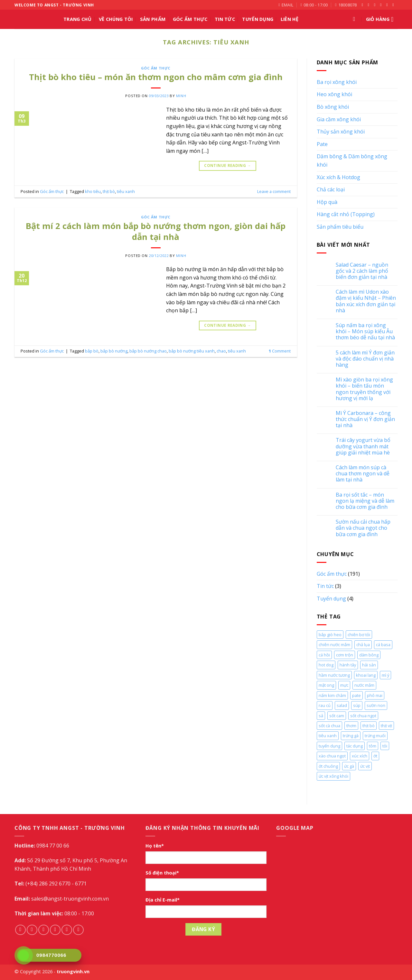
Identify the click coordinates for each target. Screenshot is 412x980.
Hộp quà (327, 202)
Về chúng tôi (116, 19)
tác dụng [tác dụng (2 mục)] (355, 746)
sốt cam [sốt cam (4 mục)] (337, 716)
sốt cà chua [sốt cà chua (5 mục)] (329, 726)
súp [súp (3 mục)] (357, 705)
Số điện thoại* (162, 873)
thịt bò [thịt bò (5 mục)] (369, 726)
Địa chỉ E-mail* (163, 900)
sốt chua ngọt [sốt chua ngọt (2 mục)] (363, 716)
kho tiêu (93, 191)
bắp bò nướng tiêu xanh (192, 351)
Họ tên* (155, 846)
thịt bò (109, 191)
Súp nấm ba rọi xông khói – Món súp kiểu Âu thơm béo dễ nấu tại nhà (365, 332)
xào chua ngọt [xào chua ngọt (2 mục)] (332, 756)
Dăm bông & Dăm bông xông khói (352, 160)
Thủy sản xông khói (341, 132)
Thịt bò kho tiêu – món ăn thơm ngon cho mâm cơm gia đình (156, 77)
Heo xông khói (334, 94)
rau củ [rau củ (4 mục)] (325, 705)
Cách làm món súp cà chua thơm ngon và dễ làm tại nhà (363, 474)
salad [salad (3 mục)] (342, 705)
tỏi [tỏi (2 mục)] (385, 746)
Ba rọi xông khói (337, 82)
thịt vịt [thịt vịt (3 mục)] (386, 726)
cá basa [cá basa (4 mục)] (383, 645)
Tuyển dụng (331, 599)
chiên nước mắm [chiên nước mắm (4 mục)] (334, 645)
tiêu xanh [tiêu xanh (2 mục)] (328, 736)
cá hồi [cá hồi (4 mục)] (324, 655)
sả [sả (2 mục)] (321, 716)
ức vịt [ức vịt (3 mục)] (365, 766)
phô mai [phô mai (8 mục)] (375, 695)
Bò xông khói (333, 107)
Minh (181, 96)
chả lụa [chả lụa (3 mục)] (363, 645)
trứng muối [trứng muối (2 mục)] (375, 736)
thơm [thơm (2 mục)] (351, 726)
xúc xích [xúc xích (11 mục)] (360, 756)
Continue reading (228, 165)
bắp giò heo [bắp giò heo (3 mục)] (330, 635)
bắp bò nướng (114, 351)
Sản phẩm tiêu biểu (340, 227)
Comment (280, 351)
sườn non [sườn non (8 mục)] (376, 705)
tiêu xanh (126, 191)
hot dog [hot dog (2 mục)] (326, 665)
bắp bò (92, 351)
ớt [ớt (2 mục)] (375, 756)
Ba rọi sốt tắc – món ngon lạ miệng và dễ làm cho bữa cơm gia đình (365, 501)
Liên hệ (290, 19)
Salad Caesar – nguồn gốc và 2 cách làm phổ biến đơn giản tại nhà (362, 271)
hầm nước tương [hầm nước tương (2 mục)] (334, 675)
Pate (322, 144)
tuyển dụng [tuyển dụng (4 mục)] (329, 746)
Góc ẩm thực (190, 19)
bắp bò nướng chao (148, 351)
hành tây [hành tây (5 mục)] (348, 665)
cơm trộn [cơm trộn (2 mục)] (345, 655)
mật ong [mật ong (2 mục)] (326, 685)
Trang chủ (78, 19)
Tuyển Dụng (258, 19)
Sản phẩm (153, 19)
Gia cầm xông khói (339, 119)
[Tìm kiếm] (356, 19)
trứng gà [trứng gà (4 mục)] (351, 736)
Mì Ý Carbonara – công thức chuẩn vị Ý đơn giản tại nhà (365, 419)
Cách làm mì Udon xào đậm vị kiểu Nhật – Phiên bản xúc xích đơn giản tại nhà (366, 301)
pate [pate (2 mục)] (356, 695)
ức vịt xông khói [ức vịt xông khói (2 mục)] (333, 776)
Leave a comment (274, 191)
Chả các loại (331, 189)
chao (221, 351)
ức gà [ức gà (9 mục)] (349, 766)
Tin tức (225, 19)
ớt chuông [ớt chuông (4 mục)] (328, 766)
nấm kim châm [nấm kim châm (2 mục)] (332, 695)
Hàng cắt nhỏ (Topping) (346, 214)
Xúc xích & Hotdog (338, 177)
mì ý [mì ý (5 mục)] (385, 675)
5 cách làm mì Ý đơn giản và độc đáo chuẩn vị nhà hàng (365, 359)
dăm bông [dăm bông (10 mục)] (369, 655)
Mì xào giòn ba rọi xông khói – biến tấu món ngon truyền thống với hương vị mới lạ (364, 389)
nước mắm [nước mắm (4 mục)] (364, 685)
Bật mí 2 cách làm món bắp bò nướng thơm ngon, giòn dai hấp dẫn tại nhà (156, 231)
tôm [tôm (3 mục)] (373, 746)
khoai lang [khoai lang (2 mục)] (366, 675)
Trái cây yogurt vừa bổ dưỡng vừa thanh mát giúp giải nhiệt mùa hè (363, 446)
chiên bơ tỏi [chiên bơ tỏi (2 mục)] (359, 635)
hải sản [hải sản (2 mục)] (369, 665)
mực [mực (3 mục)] (344, 685)
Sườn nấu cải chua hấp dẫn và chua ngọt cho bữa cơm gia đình (363, 528)
